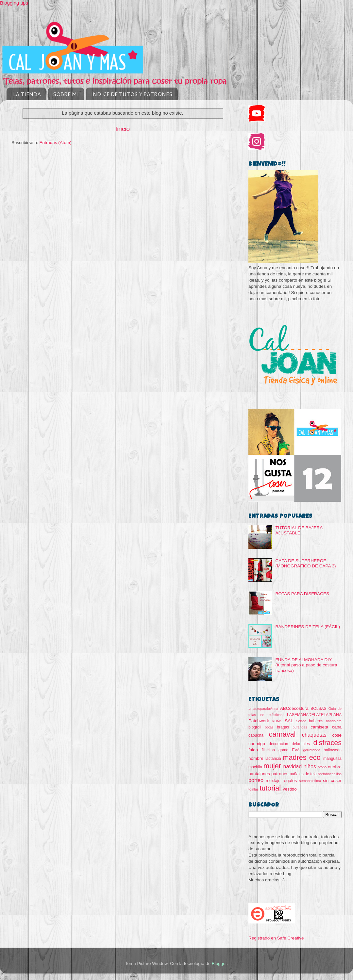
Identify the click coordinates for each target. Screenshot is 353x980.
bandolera (334, 721)
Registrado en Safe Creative (276, 938)
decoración (278, 744)
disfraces (328, 743)
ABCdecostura (294, 708)
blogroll (255, 727)
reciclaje (273, 781)
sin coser (332, 781)
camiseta (319, 727)
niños (310, 766)
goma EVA (289, 750)
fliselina (269, 750)
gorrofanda (312, 750)
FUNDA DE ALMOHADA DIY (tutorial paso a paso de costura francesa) (306, 665)
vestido (290, 789)
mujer (272, 766)
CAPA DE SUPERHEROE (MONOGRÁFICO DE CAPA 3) (305, 563)
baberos (316, 721)
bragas (283, 727)
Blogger (219, 964)
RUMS (277, 721)
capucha (256, 735)
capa (337, 727)
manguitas (332, 759)
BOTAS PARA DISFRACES (302, 594)
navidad (293, 766)
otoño (322, 767)
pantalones (259, 774)
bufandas (300, 727)
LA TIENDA (27, 94)
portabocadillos (330, 774)
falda (253, 750)
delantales (301, 744)
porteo (256, 780)
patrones (280, 774)
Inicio (123, 129)
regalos (290, 781)
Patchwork (259, 721)
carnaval (282, 734)
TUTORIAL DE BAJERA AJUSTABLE (299, 530)
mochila (255, 767)
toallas (253, 789)
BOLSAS (319, 709)
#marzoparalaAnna (263, 709)
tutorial (270, 788)
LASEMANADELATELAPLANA (314, 715)
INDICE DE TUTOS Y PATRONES (132, 94)
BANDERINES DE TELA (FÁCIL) (308, 627)
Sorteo (301, 721)
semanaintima (310, 781)
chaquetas (314, 735)
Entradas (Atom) (56, 143)
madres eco (302, 757)
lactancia (273, 759)
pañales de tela (303, 774)
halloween (333, 750)
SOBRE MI (66, 94)
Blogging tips (14, 3)
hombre (256, 758)
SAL (289, 721)
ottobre (335, 767)
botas (269, 727)
